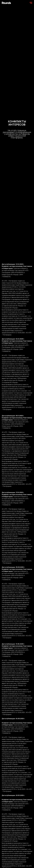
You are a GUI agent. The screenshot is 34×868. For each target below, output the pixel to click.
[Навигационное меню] (31, 3)
